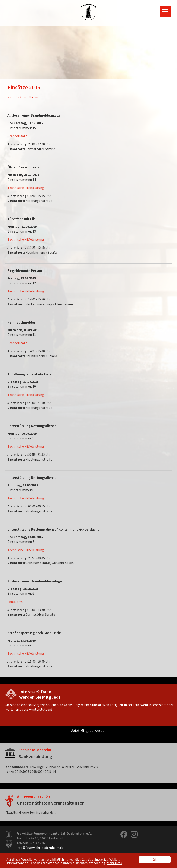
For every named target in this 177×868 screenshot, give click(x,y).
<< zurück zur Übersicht (25, 97)
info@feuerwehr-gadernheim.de (40, 848)
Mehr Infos (114, 863)
